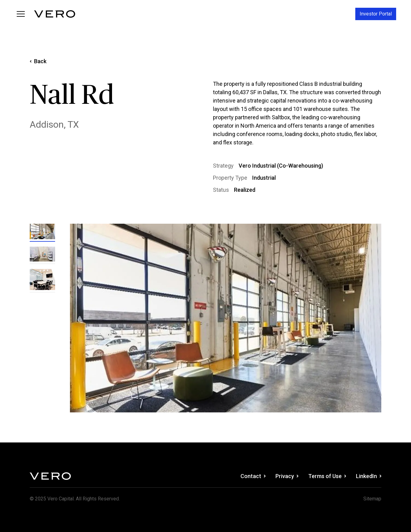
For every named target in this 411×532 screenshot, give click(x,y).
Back (38, 61)
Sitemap (372, 499)
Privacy (287, 476)
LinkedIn (369, 476)
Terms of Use (327, 476)
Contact (253, 476)
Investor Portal (376, 14)
